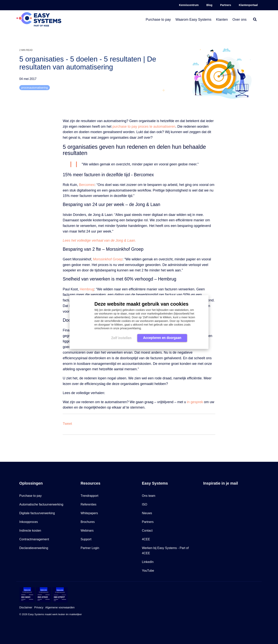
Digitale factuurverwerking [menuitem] (37, 513)
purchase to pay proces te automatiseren (144, 127)
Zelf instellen (121, 338)
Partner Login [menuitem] (90, 548)
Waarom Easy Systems (193, 20)
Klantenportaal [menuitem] (248, 5)
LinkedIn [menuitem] (148, 562)
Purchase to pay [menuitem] (31, 496)
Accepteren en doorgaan (162, 338)
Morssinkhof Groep (108, 259)
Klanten (222, 20)
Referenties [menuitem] (89, 504)
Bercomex (87, 185)
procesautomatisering (35, 88)
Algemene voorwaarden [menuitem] (60, 607)
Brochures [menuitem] (88, 522)
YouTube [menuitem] (148, 571)
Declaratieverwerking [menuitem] (34, 548)
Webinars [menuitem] (87, 531)
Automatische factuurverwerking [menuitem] (41, 504)
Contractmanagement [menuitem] (34, 539)
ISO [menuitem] (145, 504)
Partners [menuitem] (226, 5)
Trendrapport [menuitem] (90, 496)
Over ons (239, 20)
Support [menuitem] (86, 539)
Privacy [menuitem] (39, 607)
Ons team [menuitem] (149, 496)
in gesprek (195, 402)
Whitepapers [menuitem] (89, 513)
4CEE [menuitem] (146, 539)
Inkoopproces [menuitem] (29, 522)
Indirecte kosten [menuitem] (30, 531)
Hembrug (87, 289)
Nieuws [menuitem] (147, 513)
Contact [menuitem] (147, 531)
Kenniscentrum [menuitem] (189, 5)
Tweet (67, 424)
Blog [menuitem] (209, 5)
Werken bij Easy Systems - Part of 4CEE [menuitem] (166, 551)
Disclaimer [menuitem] (26, 607)
